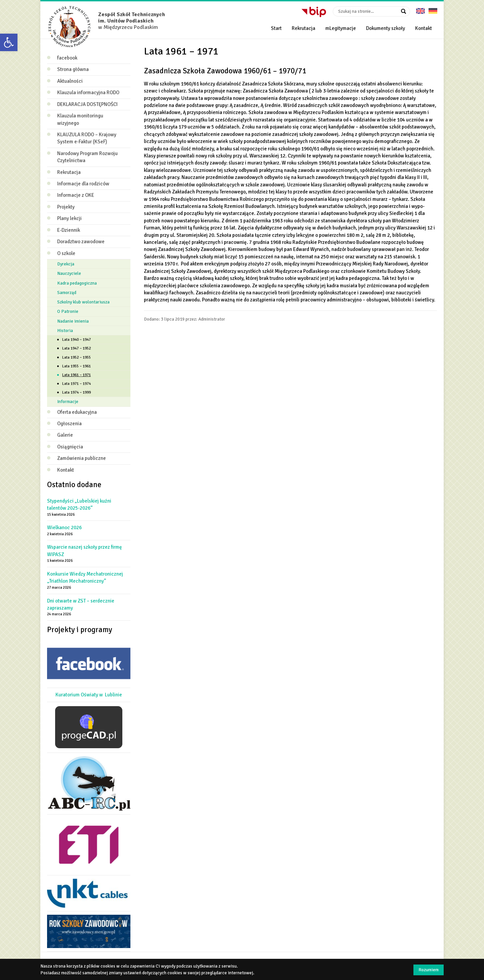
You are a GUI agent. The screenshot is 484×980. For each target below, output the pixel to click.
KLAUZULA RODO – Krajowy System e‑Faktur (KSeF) (87, 138)
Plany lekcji (69, 218)
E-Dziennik (69, 230)
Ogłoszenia (69, 424)
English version (420, 9)
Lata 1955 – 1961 (76, 366)
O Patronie (68, 311)
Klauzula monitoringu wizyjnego (80, 119)
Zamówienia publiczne (82, 458)
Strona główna (73, 69)
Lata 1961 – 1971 (76, 375)
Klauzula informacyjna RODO (88, 93)
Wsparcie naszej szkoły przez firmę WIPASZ (85, 551)
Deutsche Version (433, 9)
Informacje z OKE (76, 195)
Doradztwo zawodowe (81, 242)
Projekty (66, 207)
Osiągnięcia (70, 447)
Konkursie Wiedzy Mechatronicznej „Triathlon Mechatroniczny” (85, 577)
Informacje (68, 402)
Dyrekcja (66, 264)
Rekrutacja (304, 28)
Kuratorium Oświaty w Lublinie (89, 695)
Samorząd (67, 293)
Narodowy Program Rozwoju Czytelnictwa (87, 157)
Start (276, 28)
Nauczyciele (69, 273)
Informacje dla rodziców (83, 184)
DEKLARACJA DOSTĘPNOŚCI (87, 104)
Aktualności (70, 81)
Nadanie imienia (73, 321)
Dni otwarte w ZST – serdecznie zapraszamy (81, 604)
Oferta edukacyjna (77, 412)
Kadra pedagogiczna (77, 283)
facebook (67, 58)
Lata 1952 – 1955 (76, 357)
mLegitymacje (341, 28)
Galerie (65, 435)
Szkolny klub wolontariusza (83, 302)
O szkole (66, 253)
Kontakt (424, 28)
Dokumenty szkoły (386, 28)
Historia (65, 331)
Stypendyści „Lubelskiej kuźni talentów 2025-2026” (79, 504)
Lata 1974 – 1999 (76, 392)
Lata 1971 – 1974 (76, 384)
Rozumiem (429, 970)
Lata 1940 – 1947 (76, 340)
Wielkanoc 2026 (64, 528)
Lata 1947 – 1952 (76, 348)
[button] (9, 42)
